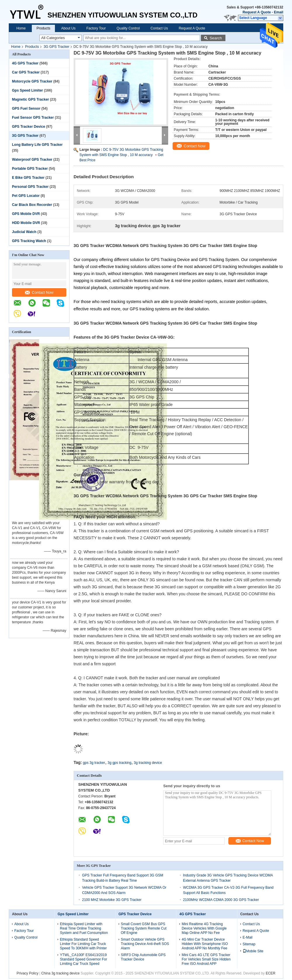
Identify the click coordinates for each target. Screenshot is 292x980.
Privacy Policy (28, 973)
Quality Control (128, 28)
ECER (271, 973)
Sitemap (249, 944)
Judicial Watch (24, 232)
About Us (68, 28)
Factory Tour (96, 28)
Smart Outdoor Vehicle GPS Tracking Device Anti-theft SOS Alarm (145, 944)
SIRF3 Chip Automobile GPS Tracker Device (143, 957)
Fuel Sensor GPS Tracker (33, 118)
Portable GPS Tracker (30, 169)
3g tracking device (148, 763)
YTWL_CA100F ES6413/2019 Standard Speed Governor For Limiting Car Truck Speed (83, 959)
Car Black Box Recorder (32, 205)
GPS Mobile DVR (26, 214)
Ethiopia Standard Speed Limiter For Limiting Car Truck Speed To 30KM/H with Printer (83, 944)
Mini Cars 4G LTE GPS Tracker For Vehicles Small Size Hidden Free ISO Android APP (206, 959)
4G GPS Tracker (25, 63)
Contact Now (39, 292)
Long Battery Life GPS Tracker (37, 145)
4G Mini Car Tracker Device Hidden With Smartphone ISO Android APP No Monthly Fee (205, 944)
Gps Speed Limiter (27, 90)
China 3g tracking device (60, 973)
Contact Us (159, 28)
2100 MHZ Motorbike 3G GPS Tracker (112, 900)
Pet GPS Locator (26, 196)
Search (216, 38)
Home (21, 28)
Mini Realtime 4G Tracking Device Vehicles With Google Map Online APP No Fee (204, 928)
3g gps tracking (119, 763)
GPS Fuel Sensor (26, 108)
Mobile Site (253, 951)
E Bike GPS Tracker (28, 178)
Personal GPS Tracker (30, 187)
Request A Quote (257, 12)
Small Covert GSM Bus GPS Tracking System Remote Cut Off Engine (144, 928)
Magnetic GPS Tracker (31, 99)
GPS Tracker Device (28, 127)
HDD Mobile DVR (26, 223)
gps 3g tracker (94, 763)
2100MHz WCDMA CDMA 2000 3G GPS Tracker (221, 900)
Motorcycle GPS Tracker (32, 81)
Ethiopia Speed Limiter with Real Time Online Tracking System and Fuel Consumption (84, 928)
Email (279, 12)
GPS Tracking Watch (29, 241)
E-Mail (248, 937)
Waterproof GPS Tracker (32, 160)
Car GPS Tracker (26, 72)
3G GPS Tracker (56, 47)
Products (43, 28)
